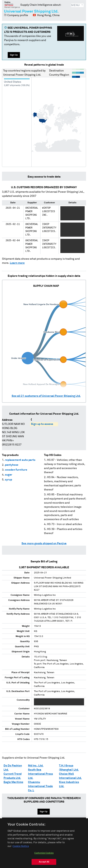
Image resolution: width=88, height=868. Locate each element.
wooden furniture (16, 470)
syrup (8, 480)
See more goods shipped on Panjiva (44, 544)
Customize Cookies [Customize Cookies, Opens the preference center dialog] (44, 855)
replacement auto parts (20, 460)
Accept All (44, 863)
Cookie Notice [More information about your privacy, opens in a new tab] (21, 848)
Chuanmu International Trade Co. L (40, 786)
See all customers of (46, 396)
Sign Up (14, 55)
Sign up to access (42, 424)
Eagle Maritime (13, 782)
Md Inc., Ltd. (36, 766)
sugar (9, 475)
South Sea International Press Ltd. (40, 774)
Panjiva (12, 5)
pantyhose (12, 465)
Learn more (17, 263)
